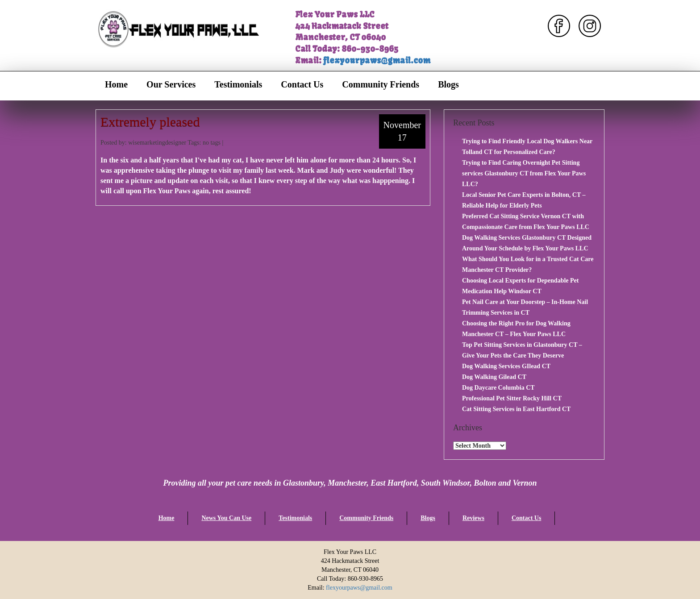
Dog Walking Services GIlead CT (506, 366)
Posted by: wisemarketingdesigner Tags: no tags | (162, 143)
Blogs (448, 84)
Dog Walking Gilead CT (494, 377)
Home (116, 84)
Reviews (473, 518)
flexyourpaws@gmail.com (377, 60)
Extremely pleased (150, 122)
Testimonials (238, 84)
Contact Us (302, 84)
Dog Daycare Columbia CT (498, 388)
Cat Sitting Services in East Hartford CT (516, 409)
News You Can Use (226, 518)
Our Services (171, 84)
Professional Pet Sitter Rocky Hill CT (512, 398)
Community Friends (381, 84)
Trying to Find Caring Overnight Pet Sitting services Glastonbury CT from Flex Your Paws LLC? (524, 173)
